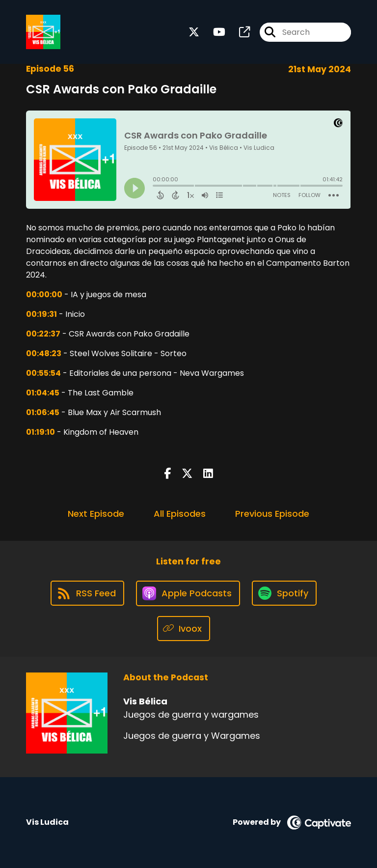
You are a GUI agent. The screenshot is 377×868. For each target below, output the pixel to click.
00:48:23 (44, 353)
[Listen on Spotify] (284, 593)
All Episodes (180, 514)
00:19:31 (41, 314)
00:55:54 (43, 373)
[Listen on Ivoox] (184, 629)
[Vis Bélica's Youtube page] (213, 32)
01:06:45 (43, 412)
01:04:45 (43, 393)
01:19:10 (40, 432)
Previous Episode (272, 514)
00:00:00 (44, 294)
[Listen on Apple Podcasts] (188, 593)
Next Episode (96, 514)
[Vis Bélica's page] (239, 32)
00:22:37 (43, 334)
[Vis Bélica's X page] (194, 32)
